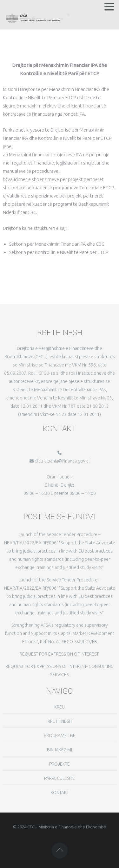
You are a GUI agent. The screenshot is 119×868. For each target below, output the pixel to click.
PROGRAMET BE (60, 735)
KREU (60, 707)
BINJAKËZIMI (60, 750)
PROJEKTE (60, 764)
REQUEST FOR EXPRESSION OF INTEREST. (60, 654)
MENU (12, 8)
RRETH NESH (60, 721)
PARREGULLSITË (60, 778)
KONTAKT (60, 793)
